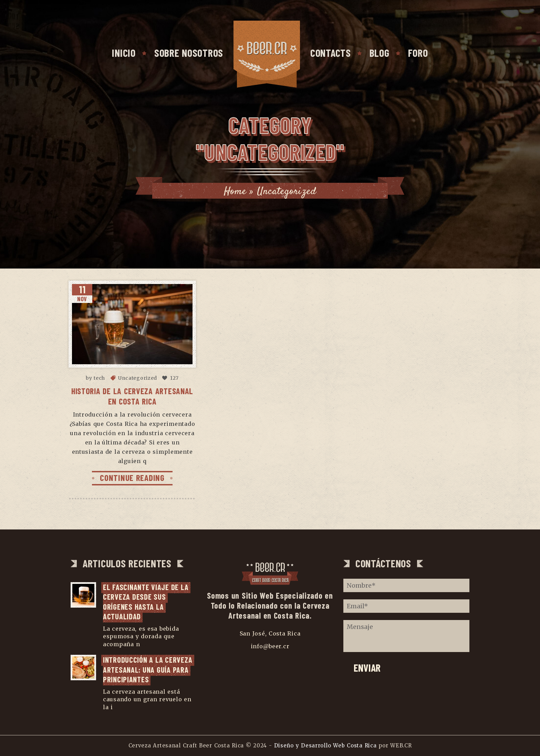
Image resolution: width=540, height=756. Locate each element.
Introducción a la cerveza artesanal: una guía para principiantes (149, 669)
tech (99, 378)
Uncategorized (138, 378)
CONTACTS (331, 53)
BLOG (380, 53)
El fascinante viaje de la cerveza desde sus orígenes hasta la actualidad (147, 602)
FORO (418, 53)
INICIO (124, 53)
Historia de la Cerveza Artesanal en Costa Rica (132, 396)
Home (235, 192)
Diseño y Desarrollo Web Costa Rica (325, 745)
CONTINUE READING (132, 477)
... (144, 644)
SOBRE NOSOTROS (189, 53)
